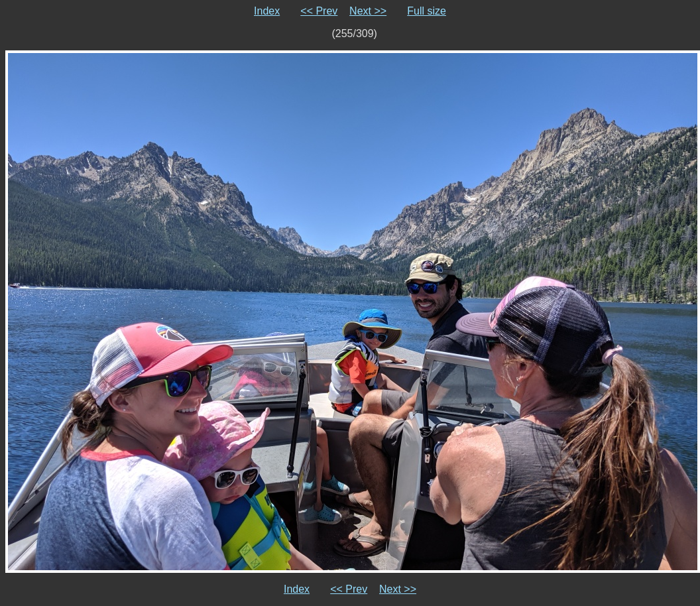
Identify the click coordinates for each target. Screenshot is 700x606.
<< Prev (319, 11)
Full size (427, 11)
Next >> (368, 11)
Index (267, 11)
